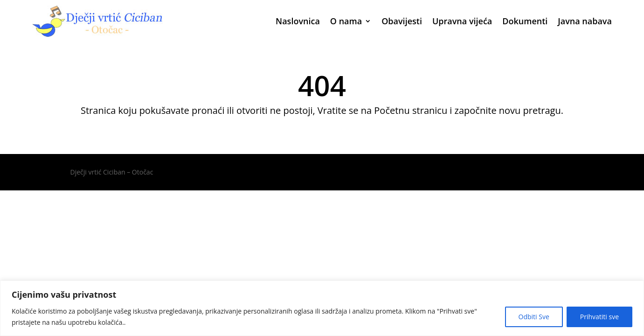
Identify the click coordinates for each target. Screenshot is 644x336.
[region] (322, 308)
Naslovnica (298, 21)
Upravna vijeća (462, 21)
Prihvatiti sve (599, 317)
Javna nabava (585, 21)
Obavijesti (402, 21)
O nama (346, 21)
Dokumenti (525, 21)
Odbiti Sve (534, 317)
